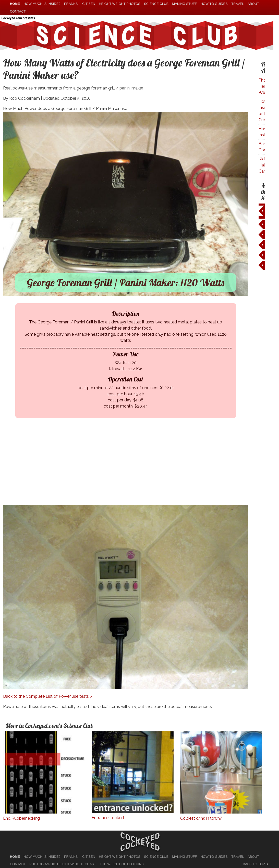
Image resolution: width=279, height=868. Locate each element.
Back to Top (254, 864)
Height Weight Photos (120, 4)
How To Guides (214, 4)
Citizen (89, 4)
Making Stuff (184, 4)
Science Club (156, 4)
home (15, 4)
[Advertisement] (129, 469)
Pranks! (71, 4)
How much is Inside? (42, 4)
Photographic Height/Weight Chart (63, 864)
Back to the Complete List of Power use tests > (47, 696)
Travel (238, 4)
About (253, 4)
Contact (18, 11)
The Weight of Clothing (122, 864)
